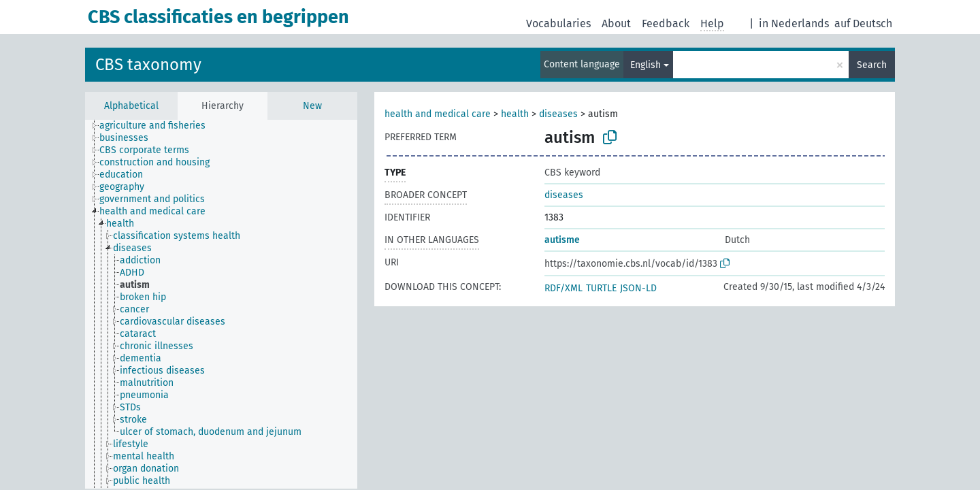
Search (872, 65)
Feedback (666, 23)
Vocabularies (558, 23)
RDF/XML (563, 288)
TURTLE (601, 288)
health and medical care (438, 114)
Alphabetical (131, 106)
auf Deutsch (863, 23)
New (312, 106)
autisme (562, 240)
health (515, 114)
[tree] (221, 304)
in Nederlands (794, 23)
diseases (558, 114)
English (646, 65)
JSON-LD (638, 288)
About (616, 23)
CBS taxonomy (148, 65)
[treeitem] (158, 126)
